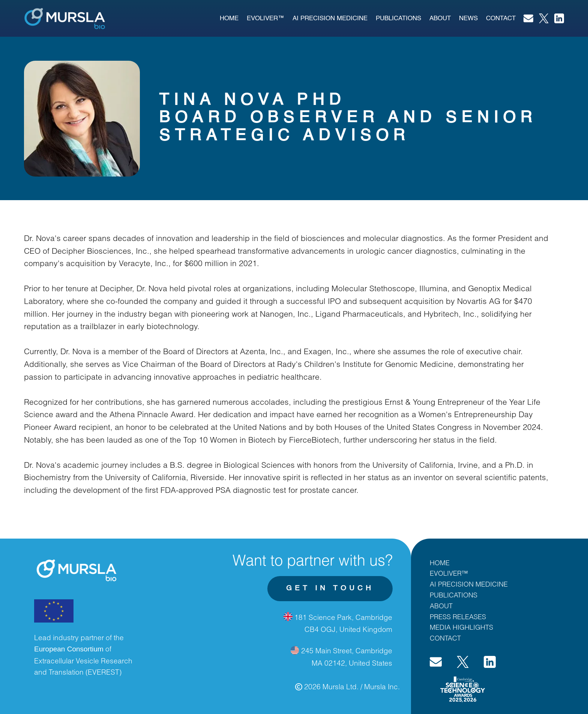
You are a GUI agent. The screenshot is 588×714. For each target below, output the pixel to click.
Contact (501, 19)
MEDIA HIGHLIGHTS (461, 627)
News (468, 19)
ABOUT (441, 606)
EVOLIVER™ (265, 19)
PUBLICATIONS (454, 595)
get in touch (330, 588)
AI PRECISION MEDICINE (330, 19)
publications (398, 19)
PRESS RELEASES (458, 617)
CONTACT (445, 638)
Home (229, 19)
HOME (440, 563)
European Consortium (69, 649)
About (440, 19)
